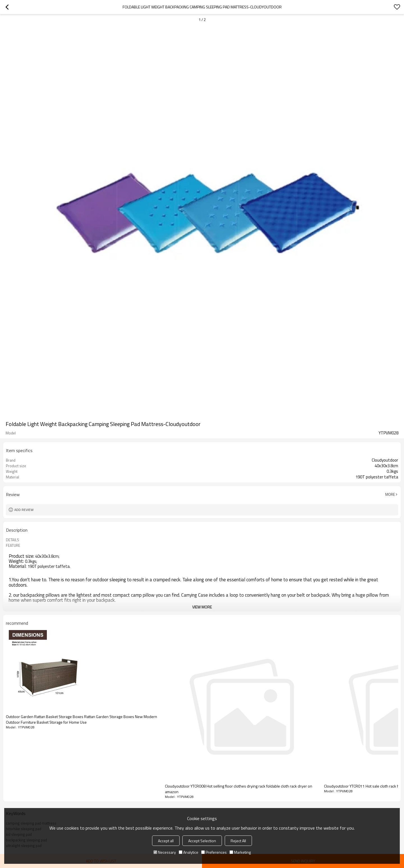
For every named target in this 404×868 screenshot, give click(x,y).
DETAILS (12, 540)
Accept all (166, 841)
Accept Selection (202, 841)
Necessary (165, 852)
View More (202, 607)
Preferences (214, 852)
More (390, 494)
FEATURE (13, 545)
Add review (24, 510)
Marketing (240, 852)
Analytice (189, 852)
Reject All (238, 841)
